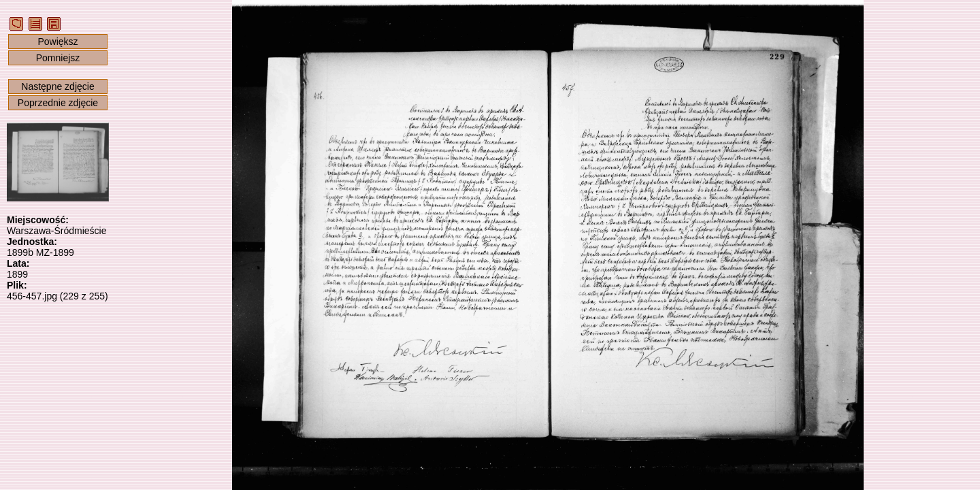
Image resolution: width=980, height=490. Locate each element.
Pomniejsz (58, 58)
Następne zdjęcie (58, 86)
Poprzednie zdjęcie (58, 103)
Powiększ (58, 42)
